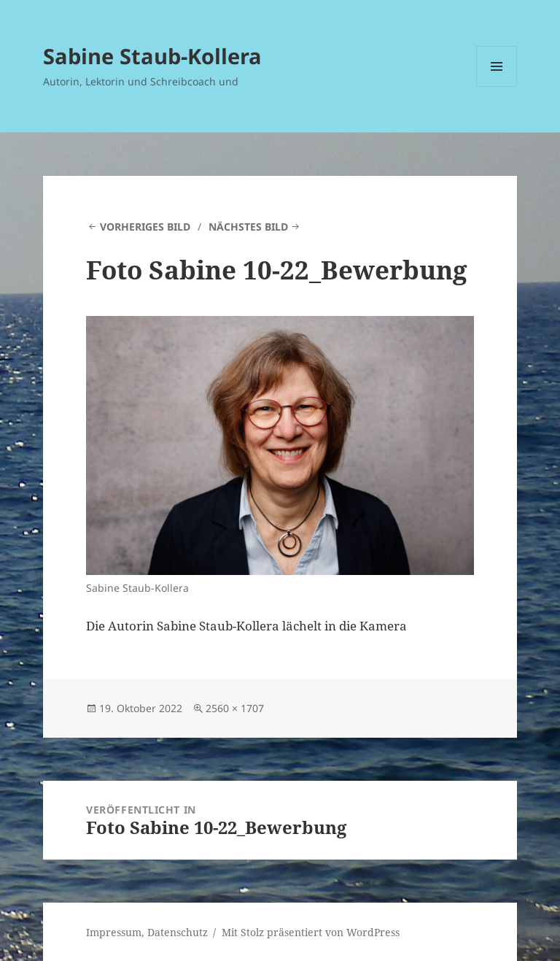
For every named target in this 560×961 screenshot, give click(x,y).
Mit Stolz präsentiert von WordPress (311, 932)
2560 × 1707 (235, 708)
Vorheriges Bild (145, 227)
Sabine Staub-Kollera (152, 56)
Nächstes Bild (248, 227)
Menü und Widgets (497, 86)
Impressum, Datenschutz (147, 932)
